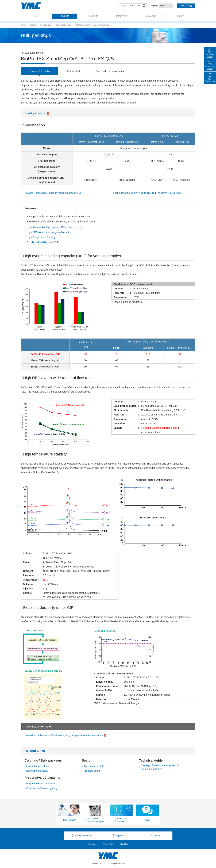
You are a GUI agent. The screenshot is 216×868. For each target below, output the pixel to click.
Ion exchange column (38, 766)
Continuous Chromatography (42, 788)
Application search (94, 766)
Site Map (92, 844)
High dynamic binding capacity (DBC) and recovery (54, 227)
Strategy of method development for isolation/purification (160, 767)
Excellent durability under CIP (43, 242)
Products (32, 25)
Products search (92, 771)
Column (147, 193)
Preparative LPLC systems (41, 783)
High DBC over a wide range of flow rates (49, 232)
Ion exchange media (37, 771)
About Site (124, 844)
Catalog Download (36, 113)
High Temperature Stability (41, 237)
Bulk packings (46, 25)
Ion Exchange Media (63, 25)
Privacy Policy (108, 844)
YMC (23, 25)
